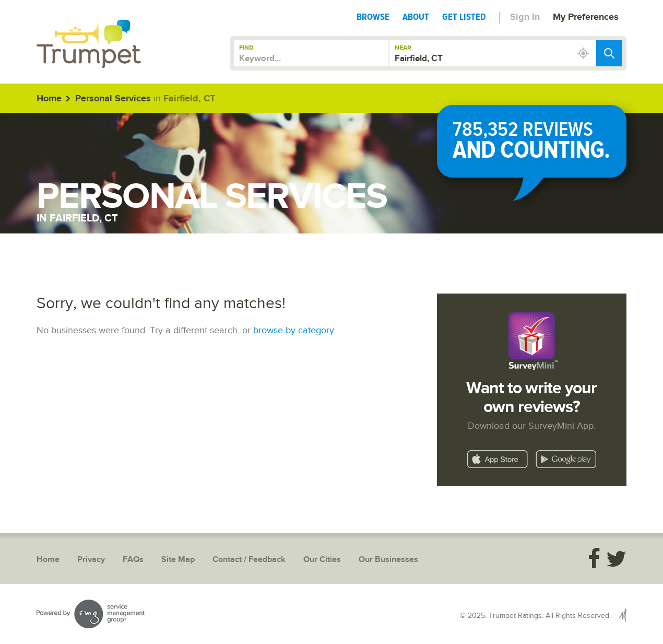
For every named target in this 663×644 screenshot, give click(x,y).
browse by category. (295, 330)
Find (246, 48)
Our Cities (322, 560)
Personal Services (113, 99)
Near (403, 48)
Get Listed (464, 17)
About (416, 17)
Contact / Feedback (249, 560)
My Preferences (586, 17)
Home (49, 99)
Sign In (525, 17)
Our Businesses (388, 560)
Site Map (178, 560)
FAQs (133, 560)
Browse (373, 17)
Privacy (91, 560)
